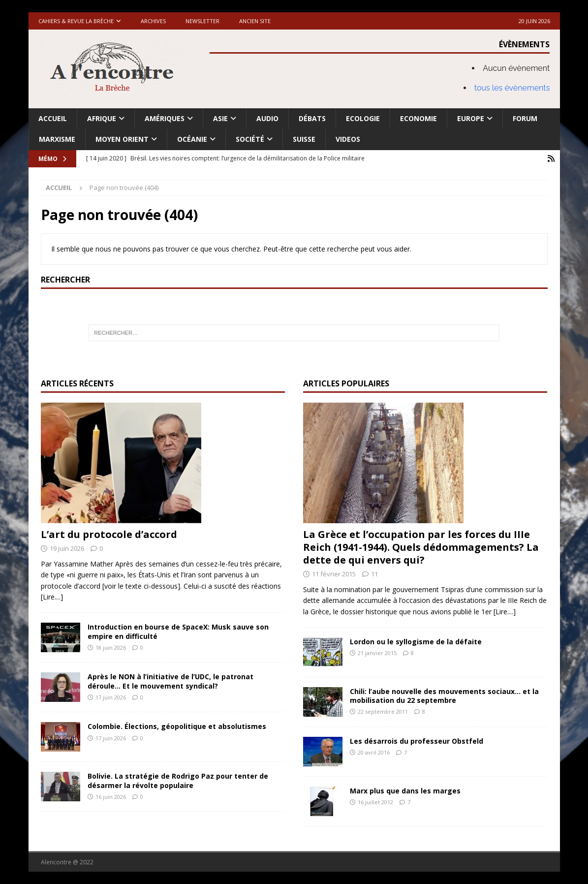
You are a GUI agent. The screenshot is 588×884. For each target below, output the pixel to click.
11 (374, 574)
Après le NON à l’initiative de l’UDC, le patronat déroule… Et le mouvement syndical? (170, 681)
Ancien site (255, 21)
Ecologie (363, 118)
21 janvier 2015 (377, 653)
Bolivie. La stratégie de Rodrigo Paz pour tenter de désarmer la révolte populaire (178, 780)
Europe (471, 118)
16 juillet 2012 (375, 802)
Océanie (192, 139)
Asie (220, 118)
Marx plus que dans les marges (405, 791)
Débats (312, 118)
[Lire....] (52, 597)
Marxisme (57, 139)
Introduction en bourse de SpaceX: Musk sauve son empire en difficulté (178, 631)
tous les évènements (512, 88)
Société (250, 139)
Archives (153, 21)
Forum (525, 118)
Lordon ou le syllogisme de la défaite (416, 642)
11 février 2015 (334, 574)
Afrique (102, 118)
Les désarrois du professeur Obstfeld (417, 741)
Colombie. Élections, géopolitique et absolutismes (177, 726)
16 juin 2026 (111, 797)
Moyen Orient (122, 139)
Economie (418, 118)
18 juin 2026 (111, 647)
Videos (348, 139)
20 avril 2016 (374, 752)
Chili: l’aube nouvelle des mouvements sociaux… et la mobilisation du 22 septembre (444, 696)
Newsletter (202, 21)
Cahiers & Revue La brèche (76, 21)
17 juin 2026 (111, 697)
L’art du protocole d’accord (109, 534)
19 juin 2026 (67, 548)
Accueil (53, 118)
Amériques (165, 118)
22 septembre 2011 (383, 711)
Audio (267, 118)
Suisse (304, 139)
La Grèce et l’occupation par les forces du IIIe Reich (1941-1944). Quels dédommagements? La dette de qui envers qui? (421, 547)
